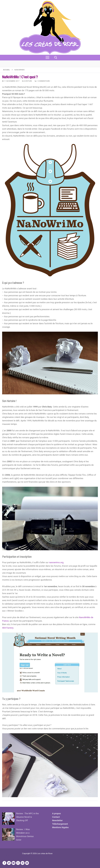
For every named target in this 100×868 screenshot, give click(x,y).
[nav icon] (47, 58)
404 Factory (8, 628)
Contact (56, 817)
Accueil (7, 70)
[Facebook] (4, 863)
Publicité (6, 855)
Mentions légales (60, 827)
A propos (57, 813)
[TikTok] (27, 863)
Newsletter (57, 820)
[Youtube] (13, 863)
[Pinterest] (23, 863)
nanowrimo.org (56, 562)
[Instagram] (18, 863)
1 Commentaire (42, 81)
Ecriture (27, 81)
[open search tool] (56, 58)
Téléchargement (60, 824)
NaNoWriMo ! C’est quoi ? (20, 77)
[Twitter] (9, 863)
